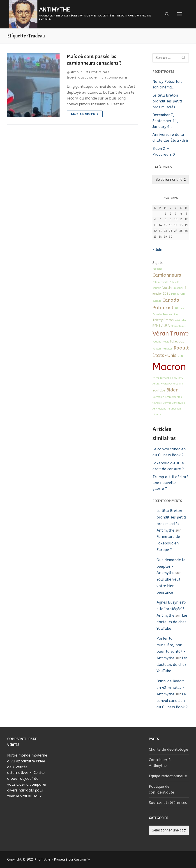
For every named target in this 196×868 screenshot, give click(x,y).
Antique (75, 72)
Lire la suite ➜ (85, 114)
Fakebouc (177, 341)
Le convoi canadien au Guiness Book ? (172, 701)
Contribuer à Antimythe (160, 763)
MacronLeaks (178, 326)
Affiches (179, 308)
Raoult (181, 348)
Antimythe (54, 10)
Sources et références (168, 803)
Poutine (157, 342)
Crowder (157, 314)
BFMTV (158, 326)
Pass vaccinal (171, 314)
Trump (179, 333)
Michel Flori (178, 294)
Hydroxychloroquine (172, 384)
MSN (180, 356)
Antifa (156, 384)
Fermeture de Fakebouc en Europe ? (168, 543)
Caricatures (178, 403)
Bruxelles (178, 288)
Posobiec (157, 269)
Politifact (163, 308)
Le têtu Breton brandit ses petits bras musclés (167, 101)
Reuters (157, 349)
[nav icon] (180, 14)
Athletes (168, 349)
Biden (172, 390)
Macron (169, 367)
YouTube (159, 390)
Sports (165, 282)
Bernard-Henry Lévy (172, 378)
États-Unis (164, 355)
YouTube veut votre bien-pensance (168, 586)
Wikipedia (180, 320)
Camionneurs (167, 275)
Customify (82, 860)
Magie (166, 342)
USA (167, 326)
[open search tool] (167, 14)
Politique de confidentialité (161, 789)
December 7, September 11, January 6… (165, 121)
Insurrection (174, 409)
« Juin (157, 250)
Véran (161, 333)
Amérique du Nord (82, 78)
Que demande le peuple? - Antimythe (171, 566)
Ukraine (157, 415)
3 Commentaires (114, 78)
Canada (171, 300)
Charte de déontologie (168, 749)
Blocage (157, 301)
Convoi (167, 403)
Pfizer (156, 378)
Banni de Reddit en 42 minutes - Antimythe (170, 688)
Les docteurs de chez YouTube (172, 622)
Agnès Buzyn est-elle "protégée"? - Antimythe (172, 609)
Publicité (174, 282)
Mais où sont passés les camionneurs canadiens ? (94, 60)
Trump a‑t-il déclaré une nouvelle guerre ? (171, 483)
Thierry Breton (163, 320)
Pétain (156, 282)
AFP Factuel (159, 409)
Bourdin (157, 288)
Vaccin (167, 288)
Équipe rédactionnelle (168, 776)
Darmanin (158, 397)
